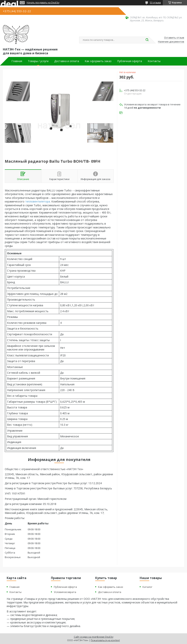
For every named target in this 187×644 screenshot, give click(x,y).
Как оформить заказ (98, 61)
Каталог (147, 587)
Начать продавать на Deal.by (43, 3)
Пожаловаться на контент (105, 640)
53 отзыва (155, 3)
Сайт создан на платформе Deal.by (94, 637)
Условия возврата (65, 592)
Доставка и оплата (67, 61)
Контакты (154, 61)
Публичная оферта (130, 61)
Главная (17, 61)
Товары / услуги (38, 61)
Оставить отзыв (174, 38)
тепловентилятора (38, 201)
